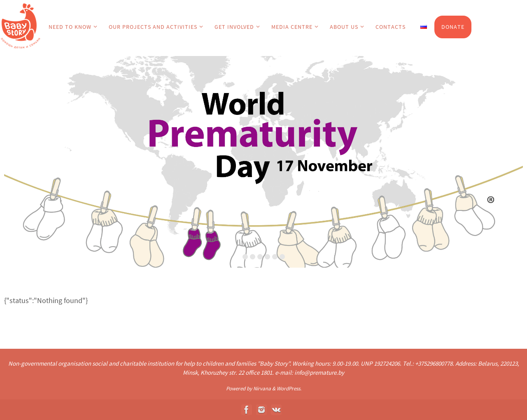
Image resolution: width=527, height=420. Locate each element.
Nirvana (262, 388)
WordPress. (289, 388)
